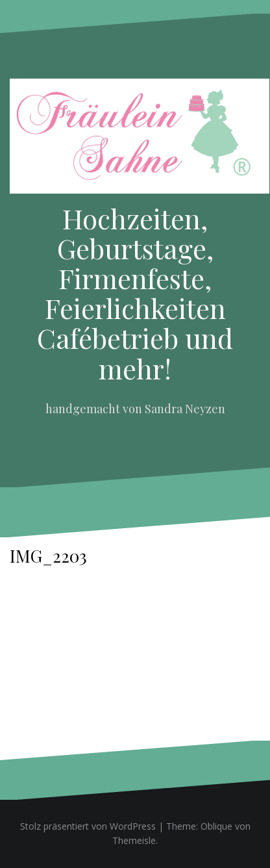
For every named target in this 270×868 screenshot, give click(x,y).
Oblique (216, 826)
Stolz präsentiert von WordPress (88, 826)
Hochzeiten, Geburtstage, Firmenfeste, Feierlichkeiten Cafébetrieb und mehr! (135, 293)
